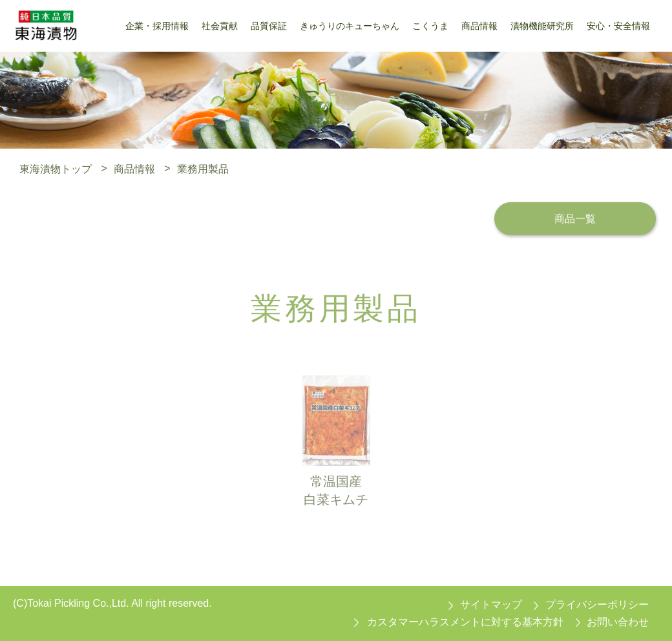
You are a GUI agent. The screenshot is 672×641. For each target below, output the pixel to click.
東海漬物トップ (56, 168)
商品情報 (134, 168)
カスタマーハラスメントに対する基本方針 (465, 622)
